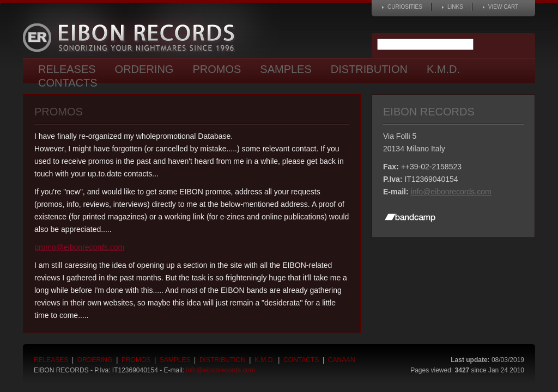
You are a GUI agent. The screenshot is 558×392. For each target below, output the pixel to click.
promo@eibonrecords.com (79, 247)
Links (455, 7)
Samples (286, 69)
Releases (67, 69)
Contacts (68, 83)
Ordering (144, 69)
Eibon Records (132, 38)
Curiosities (405, 7)
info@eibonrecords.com (451, 192)
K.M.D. (443, 69)
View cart (503, 7)
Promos (217, 69)
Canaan (342, 360)
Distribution (369, 69)
